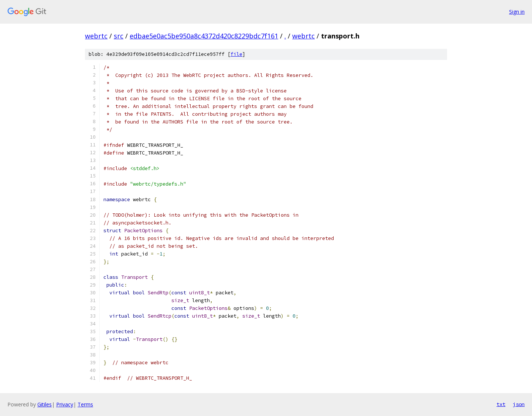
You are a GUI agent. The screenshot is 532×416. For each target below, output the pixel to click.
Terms (85, 404)
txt (501, 404)
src (119, 36)
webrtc (96, 36)
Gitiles (45, 404)
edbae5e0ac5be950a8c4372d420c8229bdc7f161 (204, 36)
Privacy (65, 404)
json (519, 404)
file (236, 54)
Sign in (517, 12)
